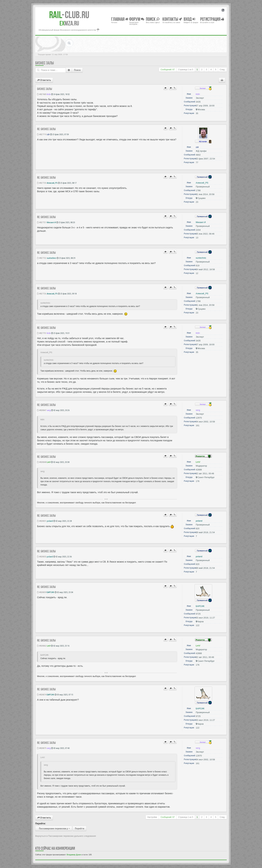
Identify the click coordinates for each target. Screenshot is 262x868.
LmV (49, 462)
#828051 (42, 521)
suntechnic (51, 258)
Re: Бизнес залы (46, 129)
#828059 (42, 592)
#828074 (42, 695)
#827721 (42, 222)
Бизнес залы (45, 63)
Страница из (186, 70)
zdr (48, 134)
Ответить (44, 80)
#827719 (42, 134)
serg (49, 410)
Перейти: (41, 824)
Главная (120, 19)
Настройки (152, 817)
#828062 (42, 646)
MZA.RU (69, 23)
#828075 (42, 748)
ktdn (49, 94)
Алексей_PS (52, 183)
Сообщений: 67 (168, 70)
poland (50, 521)
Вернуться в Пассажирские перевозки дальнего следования (66, 836)
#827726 (42, 294)
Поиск (77, 70)
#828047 (42, 410)
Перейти (80, 829)
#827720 (42, 183)
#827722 (42, 258)
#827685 (42, 94)
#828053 (42, 557)
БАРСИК (50, 592)
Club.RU (69, 15)
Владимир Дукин (74, 855)
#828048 (42, 462)
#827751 (42, 333)
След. (222, 70)
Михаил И (51, 222)
